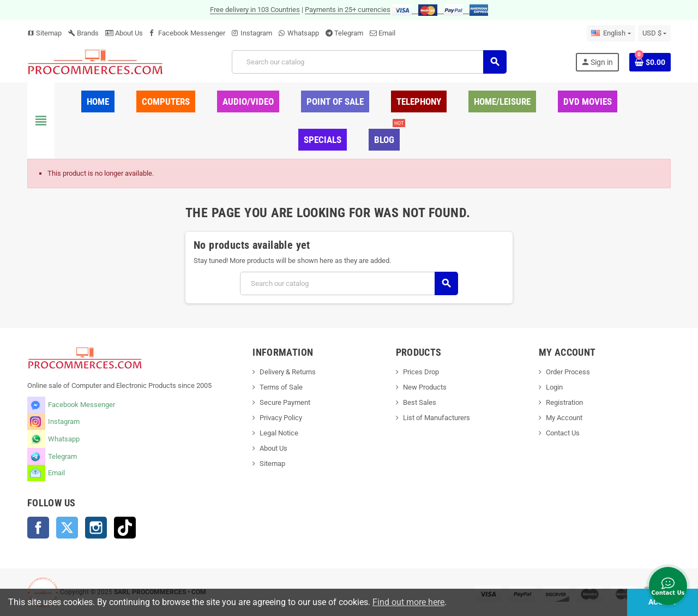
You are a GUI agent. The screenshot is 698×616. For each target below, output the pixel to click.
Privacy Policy (281, 418)
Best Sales (420, 402)
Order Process (568, 372)
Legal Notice (279, 433)
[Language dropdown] (611, 33)
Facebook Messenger (192, 33)
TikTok (125, 528)
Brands (83, 33)
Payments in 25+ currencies (348, 10)
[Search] (369, 62)
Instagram (256, 33)
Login (554, 387)
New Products (425, 387)
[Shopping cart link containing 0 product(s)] (650, 62)
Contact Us (563, 433)
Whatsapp (303, 33)
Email (387, 33)
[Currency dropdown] (654, 33)
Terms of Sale (281, 387)
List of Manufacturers (437, 418)
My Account (564, 418)
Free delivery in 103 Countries (255, 10)
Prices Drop (421, 372)
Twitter (67, 528)
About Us (124, 33)
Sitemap (44, 33)
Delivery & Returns (288, 372)
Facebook (38, 528)
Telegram (349, 33)
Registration (564, 402)
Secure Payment (285, 402)
